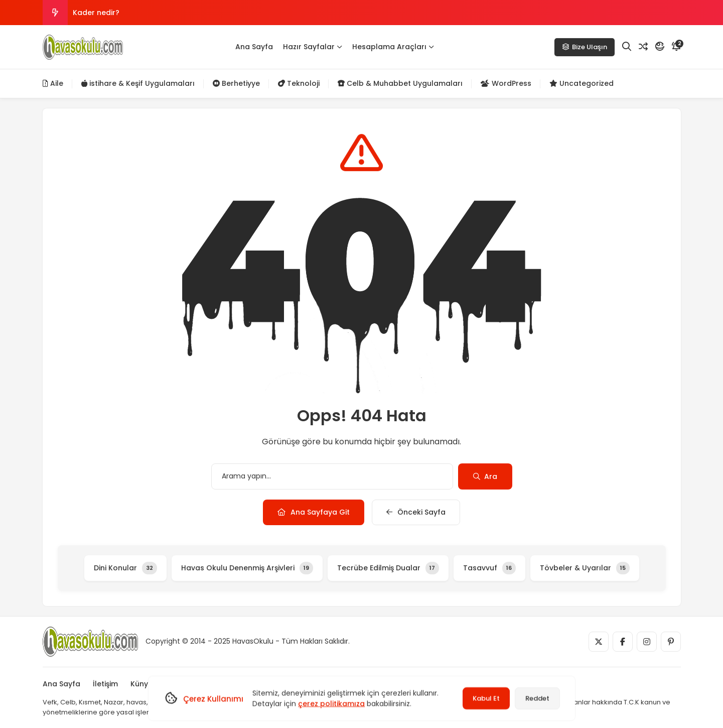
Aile (53, 83)
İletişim (105, 684)
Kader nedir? (96, 13)
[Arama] (627, 47)
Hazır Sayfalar (313, 47)
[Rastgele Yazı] (643, 47)
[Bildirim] (676, 47)
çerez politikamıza (331, 703)
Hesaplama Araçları (393, 47)
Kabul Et (486, 698)
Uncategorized (582, 83)
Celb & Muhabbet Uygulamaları (400, 83)
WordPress (506, 83)
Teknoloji (299, 83)
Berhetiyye (236, 83)
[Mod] (660, 47)
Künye (141, 684)
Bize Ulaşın (585, 47)
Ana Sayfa (254, 47)
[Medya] (599, 642)
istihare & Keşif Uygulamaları (138, 83)
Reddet (537, 698)
